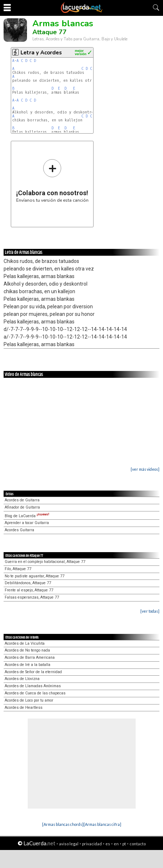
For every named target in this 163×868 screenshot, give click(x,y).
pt (124, 844)
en (116, 844)
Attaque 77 (49, 32)
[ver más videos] (145, 469)
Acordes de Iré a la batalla (28, 665)
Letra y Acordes (41, 53)
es (108, 844)
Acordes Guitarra (19, 530)
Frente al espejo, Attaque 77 (29, 590)
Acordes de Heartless (24, 708)
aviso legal (69, 844)
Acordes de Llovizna (22, 679)
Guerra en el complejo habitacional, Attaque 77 (45, 562)
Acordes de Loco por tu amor (29, 700)
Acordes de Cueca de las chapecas (35, 693)
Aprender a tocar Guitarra (27, 523)
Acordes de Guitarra (22, 500)
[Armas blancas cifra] (102, 824)
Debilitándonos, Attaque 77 (28, 583)
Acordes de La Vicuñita (25, 643)
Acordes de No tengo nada (27, 650)
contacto (138, 844)
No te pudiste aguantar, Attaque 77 (35, 576)
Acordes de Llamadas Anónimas (33, 686)
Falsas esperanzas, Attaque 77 (32, 597)
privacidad (92, 844)
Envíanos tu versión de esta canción (52, 181)
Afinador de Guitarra (22, 507)
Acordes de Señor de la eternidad (33, 672)
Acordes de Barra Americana (30, 657)
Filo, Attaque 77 (18, 569)
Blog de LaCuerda (27, 516)
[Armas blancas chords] (63, 824)
